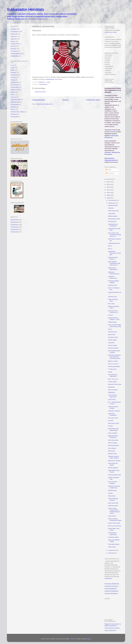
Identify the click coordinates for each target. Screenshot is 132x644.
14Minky (13, 92)
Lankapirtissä (50, 79)
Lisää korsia (112, 399)
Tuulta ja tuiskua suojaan (113, 407)
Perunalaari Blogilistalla (112, 584)
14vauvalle (14, 51)
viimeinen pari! (113, 285)
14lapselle (14, 39)
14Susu (13, 109)
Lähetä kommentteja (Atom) (44, 104)
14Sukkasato (14, 32)
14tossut (13, 46)
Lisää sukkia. (112, 516)
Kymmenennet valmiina (113, 483)
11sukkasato (14, 227)
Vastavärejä (112, 496)
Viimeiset (111, 208)
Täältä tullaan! (112, 322)
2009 (108, 195)
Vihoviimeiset (112, 221)
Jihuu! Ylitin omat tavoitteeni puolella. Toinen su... (115, 235)
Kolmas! (111, 315)
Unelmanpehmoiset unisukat (114, 352)
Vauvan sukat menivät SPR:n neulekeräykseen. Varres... (114, 511)
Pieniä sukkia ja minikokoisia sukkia (115, 520)
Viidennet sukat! (113, 506)
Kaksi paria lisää (113, 503)
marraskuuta (112, 200)
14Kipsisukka (15, 82)
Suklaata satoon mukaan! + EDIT (114, 319)
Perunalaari (108, 154)
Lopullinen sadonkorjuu (113, 277)
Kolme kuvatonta (113, 348)
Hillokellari (115, 152)
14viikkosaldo (15, 56)
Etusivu (66, 100)
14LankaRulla (15, 85)
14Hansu (13, 77)
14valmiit (13, 49)
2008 (108, 198)
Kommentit (110, 173)
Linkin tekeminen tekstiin (112, 628)
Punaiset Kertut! (113, 337)
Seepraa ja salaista (114, 411)
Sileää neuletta (113, 216)
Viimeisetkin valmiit (114, 219)
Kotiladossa (108, 578)
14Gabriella (14, 75)
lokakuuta (112, 203)
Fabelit (110, 372)
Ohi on (110, 246)
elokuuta (111, 553)
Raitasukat (111, 387)
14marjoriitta (14, 117)
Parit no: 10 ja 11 (113, 364)
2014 (108, 182)
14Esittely (14, 29)
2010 (108, 193)
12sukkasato (14, 229)
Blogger (89, 639)
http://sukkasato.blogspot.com (36, 19)
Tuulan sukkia (112, 382)
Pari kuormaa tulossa (115, 526)
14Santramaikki (15, 102)
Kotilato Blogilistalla (111, 589)
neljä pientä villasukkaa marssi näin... (114, 253)
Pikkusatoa (111, 451)
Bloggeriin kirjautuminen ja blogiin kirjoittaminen (113, 625)
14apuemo (14, 36)
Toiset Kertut (112, 547)
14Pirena (13, 97)
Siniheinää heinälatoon (112, 414)
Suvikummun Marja (111, 32)
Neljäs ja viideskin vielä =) (114, 307)
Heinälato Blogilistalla (111, 594)
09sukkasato (14, 222)
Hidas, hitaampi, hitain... (113, 300)
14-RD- (13, 68)
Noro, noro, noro (113, 379)
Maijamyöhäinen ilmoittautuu (113, 437)
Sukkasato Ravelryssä (111, 586)
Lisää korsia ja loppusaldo (112, 396)
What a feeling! (113, 390)
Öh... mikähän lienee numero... (114, 403)
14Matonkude (15, 90)
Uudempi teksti (38, 100)
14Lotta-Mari (14, 87)
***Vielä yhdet (112, 369)
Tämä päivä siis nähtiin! (113, 464)
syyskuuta (112, 550)
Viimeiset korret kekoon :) (113, 258)
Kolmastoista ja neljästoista (113, 375)
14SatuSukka (15, 104)
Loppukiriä (111, 343)
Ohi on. (110, 249)
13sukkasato (14, 232)
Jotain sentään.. (113, 443)
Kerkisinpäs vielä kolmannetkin (113, 429)
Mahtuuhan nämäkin (114, 461)
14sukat (13, 41)
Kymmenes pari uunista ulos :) (113, 312)
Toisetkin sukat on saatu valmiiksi (114, 457)
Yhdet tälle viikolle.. (114, 544)
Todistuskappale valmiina (113, 499)
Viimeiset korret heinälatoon (113, 225)
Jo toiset (111, 421)
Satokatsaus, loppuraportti (113, 269)
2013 (108, 184)
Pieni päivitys (112, 448)
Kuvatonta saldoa (113, 537)
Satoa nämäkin (113, 433)
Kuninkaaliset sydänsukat (112, 534)
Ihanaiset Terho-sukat (115, 384)
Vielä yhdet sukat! (113, 423)
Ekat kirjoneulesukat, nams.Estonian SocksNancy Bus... (115, 357)
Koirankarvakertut (113, 445)
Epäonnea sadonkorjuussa (114, 273)
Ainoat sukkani (113, 345)
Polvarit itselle (112, 340)
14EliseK (13, 72)
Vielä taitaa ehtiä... (114, 211)
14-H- (12, 65)
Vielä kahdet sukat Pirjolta (114, 471)
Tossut (110, 329)
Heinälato (108, 152)
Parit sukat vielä (113, 418)
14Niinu (13, 95)
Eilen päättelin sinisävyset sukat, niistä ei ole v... (114, 263)
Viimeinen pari (112, 297)
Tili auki (110, 426)
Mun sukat (111, 304)
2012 (108, 187)
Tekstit (109, 170)
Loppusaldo (112, 213)
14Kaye (13, 80)
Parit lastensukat (113, 440)
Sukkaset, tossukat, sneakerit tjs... (114, 487)
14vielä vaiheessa (16, 54)
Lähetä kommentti (40, 92)
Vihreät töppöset (113, 468)
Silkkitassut (112, 392)
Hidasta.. (111, 493)
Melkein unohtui (113, 361)
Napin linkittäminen (110, 631)
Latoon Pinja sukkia (114, 523)
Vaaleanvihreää (113, 205)
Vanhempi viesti (93, 100)
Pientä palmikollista (114, 366)
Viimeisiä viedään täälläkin (113, 282)
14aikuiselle (14, 34)
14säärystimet (15, 44)
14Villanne (14, 114)
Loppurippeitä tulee (114, 243)
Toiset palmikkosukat (114, 475)
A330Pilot (73, 639)
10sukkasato (14, 225)
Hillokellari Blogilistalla (111, 591)
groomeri (113, 132)
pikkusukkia (112, 335)
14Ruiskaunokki (15, 100)
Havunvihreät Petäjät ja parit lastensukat (115, 326)
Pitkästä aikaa (112, 454)
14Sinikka (14, 107)
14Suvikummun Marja (17, 112)
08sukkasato (43, 84)
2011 (108, 190)
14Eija (12, 70)
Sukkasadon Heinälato (25, 9)
